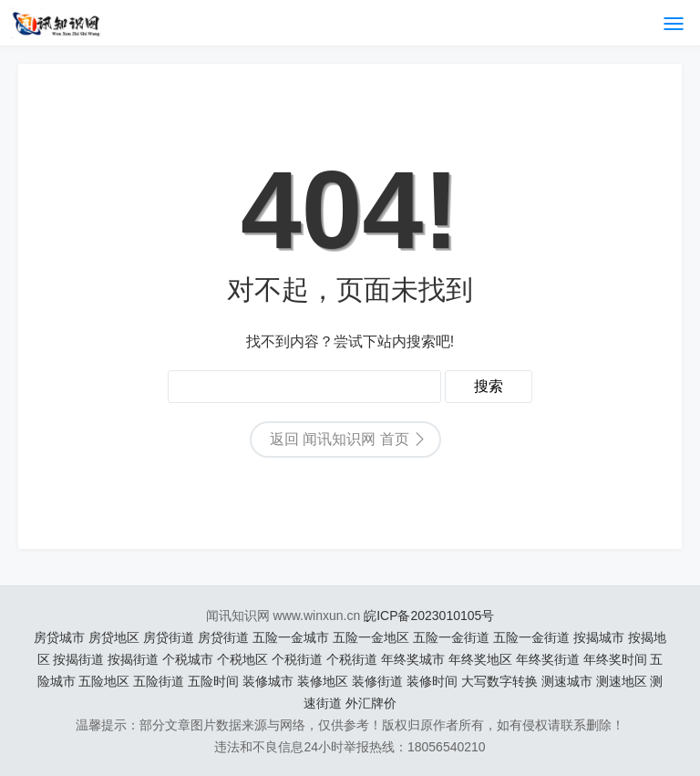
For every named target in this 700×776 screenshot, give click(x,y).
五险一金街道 (451, 637)
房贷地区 (114, 637)
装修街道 (377, 681)
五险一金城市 (291, 637)
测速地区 (622, 681)
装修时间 (432, 681)
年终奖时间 (615, 659)
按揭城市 (599, 637)
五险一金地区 (371, 637)
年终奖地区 (480, 659)
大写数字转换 (499, 681)
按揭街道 (78, 659)
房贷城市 (59, 637)
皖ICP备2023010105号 (429, 616)
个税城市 (188, 659)
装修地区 (323, 681)
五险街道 (159, 681)
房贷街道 (169, 637)
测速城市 (567, 681)
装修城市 (268, 681)
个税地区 (242, 659)
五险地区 (104, 681)
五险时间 (213, 681)
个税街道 (297, 659)
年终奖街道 (548, 659)
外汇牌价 (371, 703)
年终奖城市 (413, 659)
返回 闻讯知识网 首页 (340, 439)
